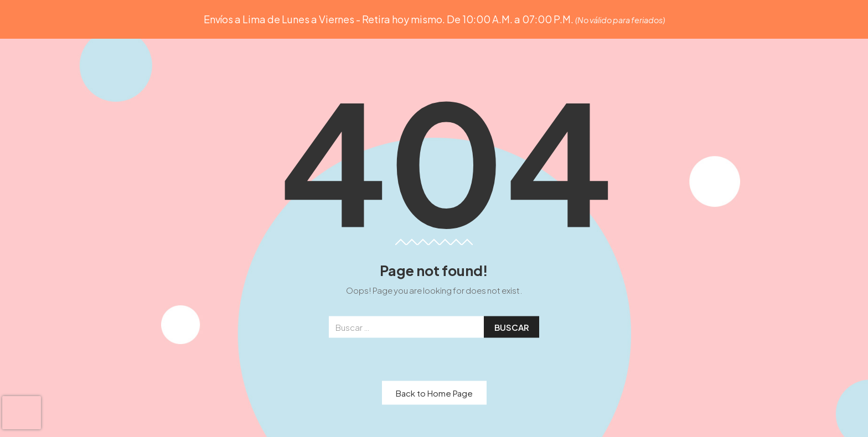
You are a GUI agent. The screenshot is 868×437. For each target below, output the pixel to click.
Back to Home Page (434, 392)
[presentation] (22, 413)
